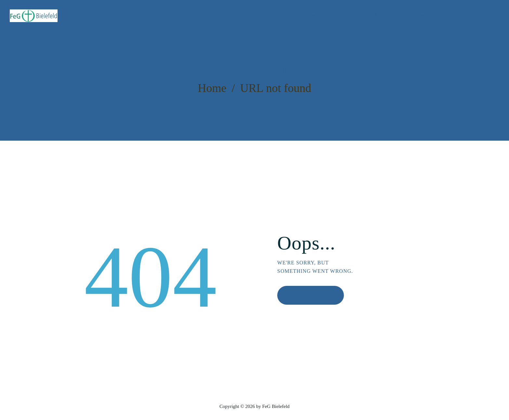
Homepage (309, 296)
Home (212, 88)
